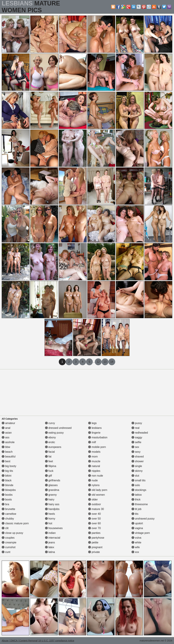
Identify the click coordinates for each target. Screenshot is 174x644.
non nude (96, 476)
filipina (51, 466)
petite (93, 542)
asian (7, 433)
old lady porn (98, 490)
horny (50, 519)
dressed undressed (58, 428)
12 (98, 362)
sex (135, 447)
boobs (7, 495)
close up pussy (12, 533)
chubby (8, 519)
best (6, 461)
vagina (137, 528)
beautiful (9, 457)
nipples (94, 471)
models (94, 452)
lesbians (95, 428)
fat (48, 457)
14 (112, 362)
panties (94, 533)
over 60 (94, 523)
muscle (94, 461)
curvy (50, 423)
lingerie (94, 433)
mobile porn (97, 447)
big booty (9, 466)
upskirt (137, 523)
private (94, 552)
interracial (53, 538)
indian (50, 533)
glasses (51, 485)
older (93, 499)
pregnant (95, 547)
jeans (50, 542)
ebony (50, 437)
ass (6, 437)
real (136, 428)
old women (97, 495)
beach (7, 452)
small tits (139, 480)
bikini (7, 476)
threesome (140, 504)
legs (92, 423)
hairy (50, 499)
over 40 (94, 514)
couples (8, 538)
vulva (136, 538)
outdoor (95, 504)
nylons (94, 485)
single (137, 466)
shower (138, 461)
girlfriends (53, 480)
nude (93, 480)
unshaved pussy (143, 519)
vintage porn (141, 533)
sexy (136, 452)
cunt (6, 552)
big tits (7, 471)
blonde (8, 485)
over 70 (94, 528)
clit (5, 528)
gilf (49, 476)
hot (49, 523)
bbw (6, 447)
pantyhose (96, 538)
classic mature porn (15, 523)
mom (93, 457)
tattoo (137, 495)
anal (6, 428)
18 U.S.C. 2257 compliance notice (56, 641)
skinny (137, 471)
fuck (49, 471)
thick (136, 499)
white (136, 542)
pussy (137, 423)
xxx (135, 552)
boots (7, 499)
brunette (8, 509)
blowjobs (9, 490)
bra (5, 504)
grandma (52, 490)
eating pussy (54, 433)
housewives (54, 528)
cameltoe (9, 514)
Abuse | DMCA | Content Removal (20, 641)
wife (136, 547)
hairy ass (52, 504)
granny (51, 495)
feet (49, 461)
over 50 (94, 519)
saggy (137, 437)
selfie (136, 442)
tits (135, 514)
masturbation (98, 437)
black (7, 480)
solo (136, 485)
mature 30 (96, 509)
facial (50, 452)
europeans (53, 447)
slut (135, 476)
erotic (50, 442)
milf (92, 442)
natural (94, 466)
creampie (9, 542)
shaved (138, 457)
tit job (137, 509)
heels (50, 514)
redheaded (140, 433)
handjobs (52, 509)
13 (105, 362)
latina (50, 552)
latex (50, 547)
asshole (8, 442)
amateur (8, 423)
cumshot (9, 547)
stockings (139, 490)
